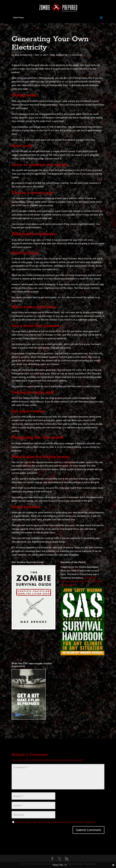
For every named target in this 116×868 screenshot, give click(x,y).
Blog (52, 55)
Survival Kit (62, 55)
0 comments (76, 55)
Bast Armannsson (24, 55)
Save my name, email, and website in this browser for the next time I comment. (56, 822)
